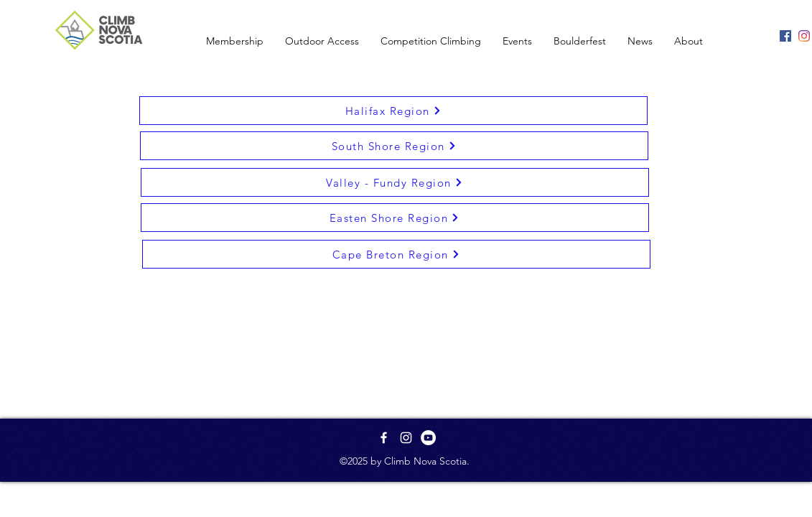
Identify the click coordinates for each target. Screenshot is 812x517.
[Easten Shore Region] (395, 218)
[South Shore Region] (394, 146)
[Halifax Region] (393, 111)
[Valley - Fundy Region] (395, 182)
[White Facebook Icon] (384, 438)
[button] (235, 41)
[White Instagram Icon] (406, 438)
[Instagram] (804, 36)
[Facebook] (785, 36)
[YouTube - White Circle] (428, 438)
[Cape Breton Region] (396, 254)
